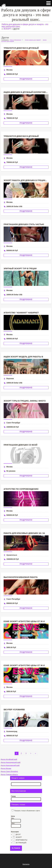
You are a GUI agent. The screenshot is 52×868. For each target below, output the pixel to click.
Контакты (26, 864)
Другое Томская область (9, 774)
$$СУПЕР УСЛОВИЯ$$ (14, 710)
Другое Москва (6, 768)
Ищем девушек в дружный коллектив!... (26, 92)
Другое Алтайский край (9, 759)
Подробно (26, 79)
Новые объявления (15, 40)
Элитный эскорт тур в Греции (20, 269)
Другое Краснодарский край (11, 762)
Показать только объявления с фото (27, 811)
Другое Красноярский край (10, 765)
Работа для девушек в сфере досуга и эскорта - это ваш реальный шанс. (26, 15)
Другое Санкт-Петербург (9, 771)
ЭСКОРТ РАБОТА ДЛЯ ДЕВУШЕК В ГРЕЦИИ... (25, 180)
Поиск (16, 848)
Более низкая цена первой (33, 40)
